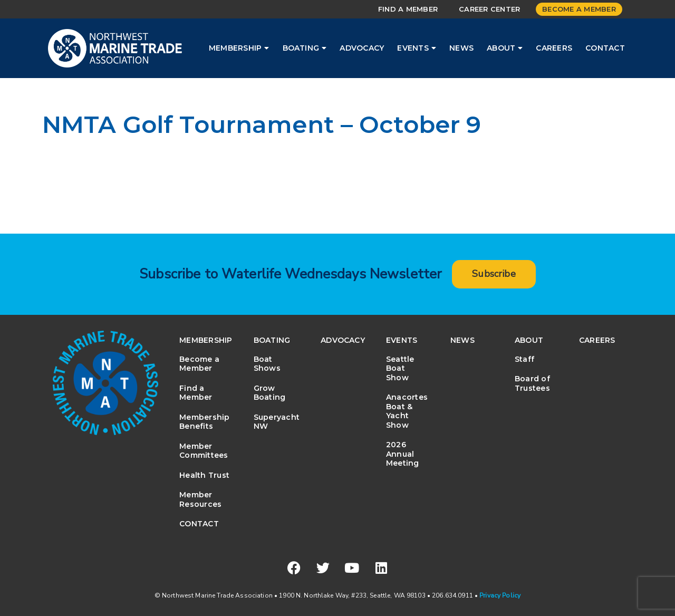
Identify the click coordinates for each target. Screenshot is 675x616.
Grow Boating (270, 393)
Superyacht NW (277, 422)
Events (417, 48)
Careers (554, 48)
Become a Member (579, 9)
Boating (305, 48)
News (461, 48)
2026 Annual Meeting (403, 454)
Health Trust (204, 475)
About (505, 48)
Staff (524, 359)
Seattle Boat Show (400, 368)
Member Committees (204, 451)
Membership (239, 48)
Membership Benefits (204, 422)
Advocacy (362, 48)
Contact (605, 48)
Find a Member (408, 9)
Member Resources (200, 499)
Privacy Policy (500, 595)
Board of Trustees (532, 383)
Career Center (489, 9)
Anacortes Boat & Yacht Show (407, 411)
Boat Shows (267, 364)
